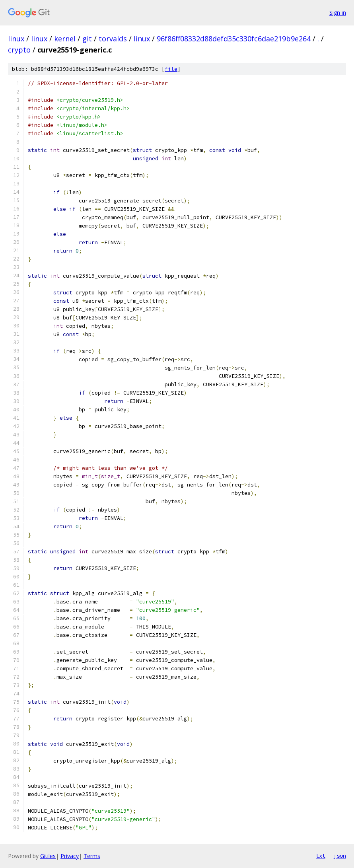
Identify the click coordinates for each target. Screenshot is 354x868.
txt (321, 856)
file (171, 69)
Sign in (338, 13)
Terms (92, 856)
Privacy (70, 856)
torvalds (113, 39)
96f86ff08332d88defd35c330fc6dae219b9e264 (234, 39)
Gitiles (48, 856)
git (87, 39)
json (340, 856)
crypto (19, 50)
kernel (65, 39)
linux (16, 39)
